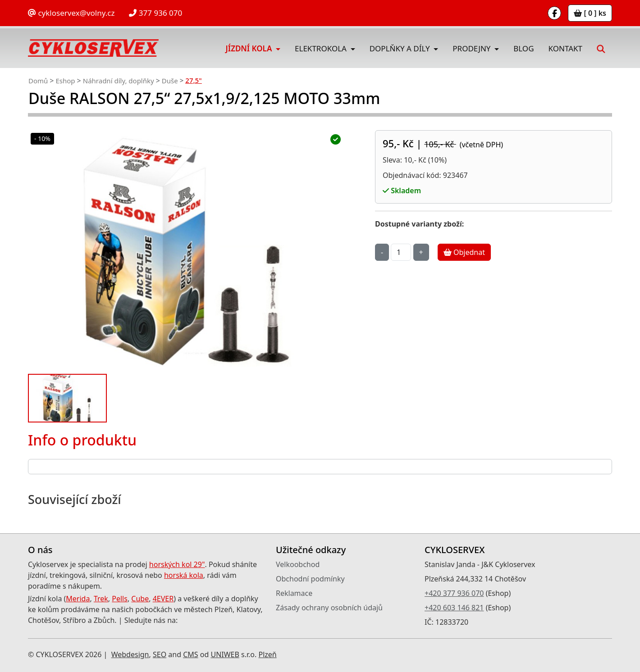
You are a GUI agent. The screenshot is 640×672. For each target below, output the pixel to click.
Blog (523, 48)
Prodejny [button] (473, 48)
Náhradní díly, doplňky (119, 81)
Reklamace (294, 593)
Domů (38, 81)
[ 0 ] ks (590, 13)
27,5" (193, 80)
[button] (601, 48)
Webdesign (130, 654)
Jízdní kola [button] (250, 48)
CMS (190, 654)
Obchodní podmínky (310, 579)
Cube (140, 599)
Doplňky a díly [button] (401, 48)
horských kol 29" (177, 564)
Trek (101, 599)
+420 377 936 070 (454, 593)
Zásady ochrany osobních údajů (329, 608)
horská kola (184, 575)
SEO (160, 654)
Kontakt (565, 48)
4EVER (163, 599)
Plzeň (267, 654)
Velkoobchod (298, 564)
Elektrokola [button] (322, 48)
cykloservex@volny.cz (71, 13)
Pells (120, 599)
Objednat (464, 252)
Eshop (65, 81)
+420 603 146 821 (454, 608)
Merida (78, 599)
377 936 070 (155, 13)
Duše (170, 81)
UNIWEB (225, 654)
